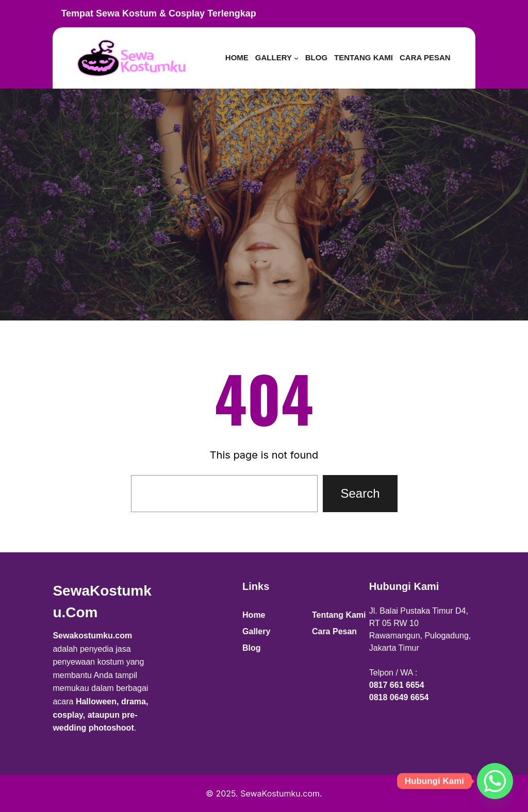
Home (254, 615)
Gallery (256, 631)
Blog (252, 648)
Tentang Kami (339, 615)
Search (360, 493)
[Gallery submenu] (296, 58)
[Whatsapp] (495, 781)
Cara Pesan (334, 631)
